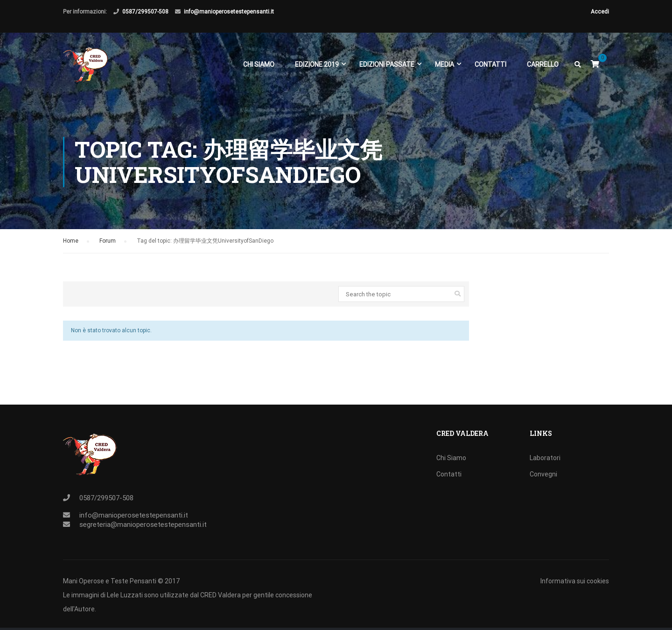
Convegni (543, 474)
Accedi (600, 12)
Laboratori (545, 458)
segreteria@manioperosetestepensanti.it (143, 525)
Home (71, 242)
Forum (108, 242)
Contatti (490, 64)
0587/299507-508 (145, 12)
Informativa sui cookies (575, 581)
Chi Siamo (259, 64)
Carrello (543, 64)
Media (444, 64)
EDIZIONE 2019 (317, 64)
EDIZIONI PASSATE (387, 64)
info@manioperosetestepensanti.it (229, 12)
